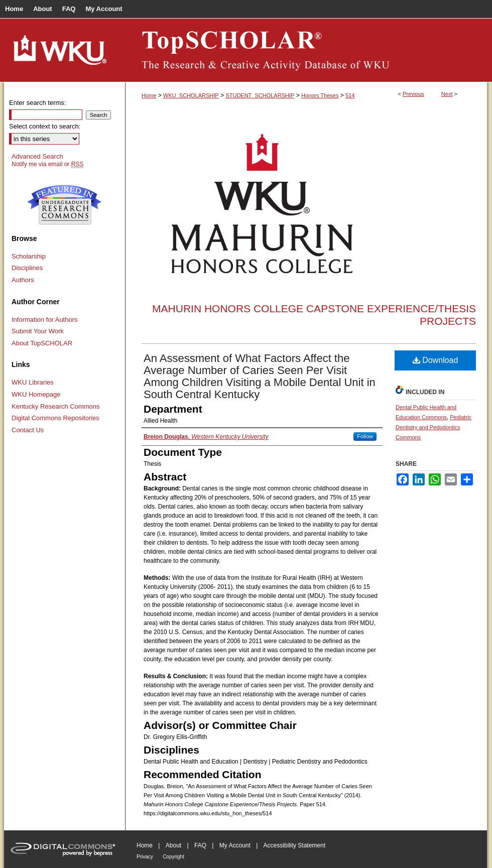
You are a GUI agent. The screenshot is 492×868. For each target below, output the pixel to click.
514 (350, 95)
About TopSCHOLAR (42, 343)
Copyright (173, 857)
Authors (23, 280)
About (173, 845)
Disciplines (27, 268)
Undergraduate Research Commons (64, 205)
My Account (235, 845)
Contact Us (28, 430)
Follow (365, 436)
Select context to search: (45, 126)
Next (447, 94)
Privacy (145, 857)
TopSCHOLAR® (306, 50)
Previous (413, 94)
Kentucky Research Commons (56, 406)
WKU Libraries (33, 382)
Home (149, 95)
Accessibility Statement (294, 845)
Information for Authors (45, 320)
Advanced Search (37, 156)
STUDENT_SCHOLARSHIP (260, 95)
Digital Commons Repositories (55, 418)
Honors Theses (320, 95)
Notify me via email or (47, 164)
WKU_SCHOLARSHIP (191, 95)
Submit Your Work (38, 331)
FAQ (200, 845)
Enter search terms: (37, 103)
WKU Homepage (36, 394)
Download (436, 360)
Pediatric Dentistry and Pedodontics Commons (434, 427)
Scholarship (29, 256)
